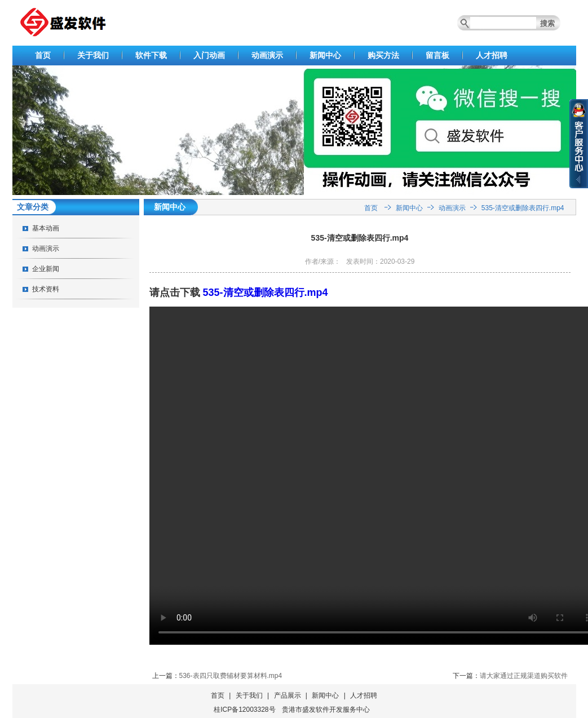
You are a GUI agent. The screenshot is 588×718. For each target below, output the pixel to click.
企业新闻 (46, 269)
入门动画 (209, 55)
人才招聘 (492, 55)
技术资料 (46, 289)
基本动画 (46, 228)
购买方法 (383, 55)
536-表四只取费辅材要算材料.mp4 (231, 676)
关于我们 (93, 55)
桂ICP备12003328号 (244, 710)
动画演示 (267, 55)
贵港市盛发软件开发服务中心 (326, 710)
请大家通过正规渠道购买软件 (524, 676)
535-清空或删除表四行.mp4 (523, 208)
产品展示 (288, 695)
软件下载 (151, 55)
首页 (43, 55)
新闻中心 (325, 55)
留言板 (437, 55)
